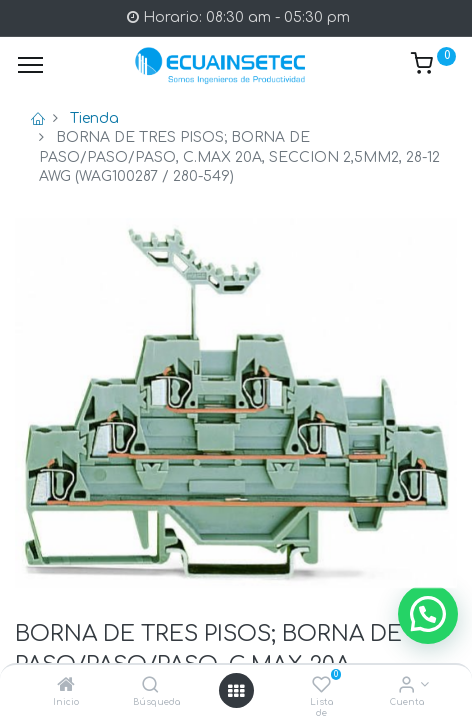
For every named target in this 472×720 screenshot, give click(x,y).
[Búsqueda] (150, 686)
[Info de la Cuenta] (406, 686)
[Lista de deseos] (321, 686)
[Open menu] (236, 691)
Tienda (94, 118)
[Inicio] (66, 686)
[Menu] (30, 65)
